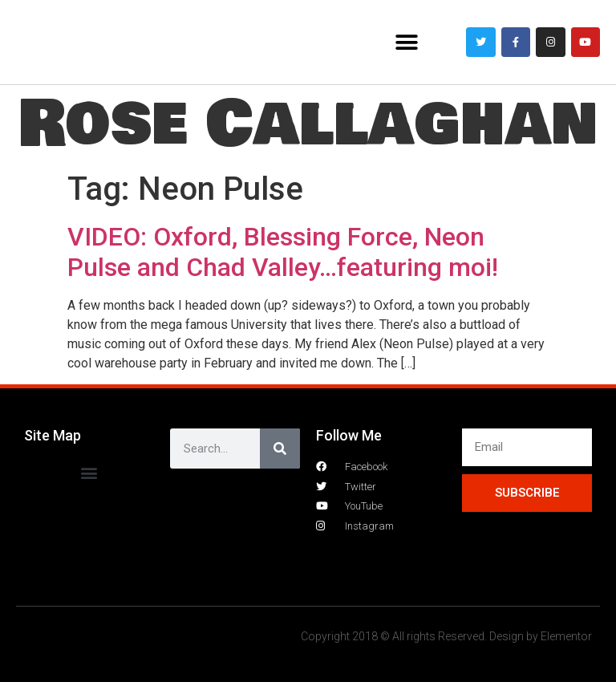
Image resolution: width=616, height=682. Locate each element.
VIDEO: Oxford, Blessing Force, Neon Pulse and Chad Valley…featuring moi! (283, 252)
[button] (407, 42)
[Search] (280, 449)
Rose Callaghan (308, 124)
